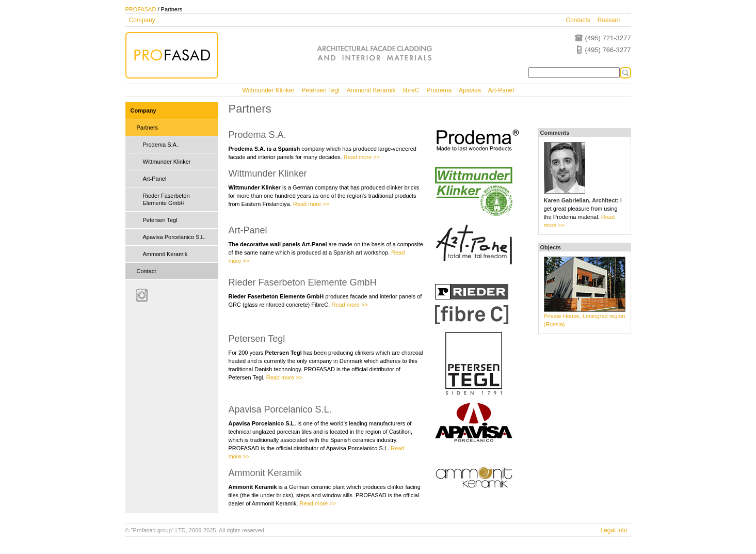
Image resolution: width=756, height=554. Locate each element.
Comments (555, 133)
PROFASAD (141, 9)
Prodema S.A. (160, 145)
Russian (609, 20)
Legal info (614, 530)
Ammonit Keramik (371, 90)
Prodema (439, 90)
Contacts (578, 20)
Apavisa (470, 90)
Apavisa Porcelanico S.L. (174, 237)
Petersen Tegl (321, 90)
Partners (148, 128)
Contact (147, 271)
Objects (551, 247)
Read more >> (362, 157)
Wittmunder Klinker (268, 90)
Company (142, 20)
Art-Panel (501, 90)
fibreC (411, 90)
